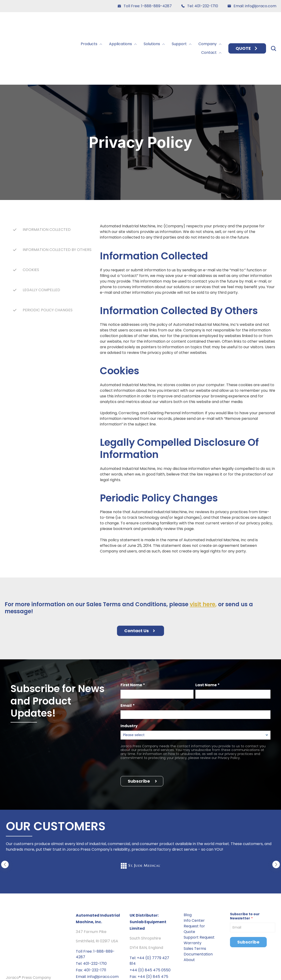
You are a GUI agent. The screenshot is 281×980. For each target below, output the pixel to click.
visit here (203, 558)
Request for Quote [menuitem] (194, 883)
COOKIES (31, 224)
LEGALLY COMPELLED (41, 244)
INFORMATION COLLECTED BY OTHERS (57, 204)
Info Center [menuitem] (194, 875)
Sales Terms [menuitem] (195, 903)
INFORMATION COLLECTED (47, 184)
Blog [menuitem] (188, 869)
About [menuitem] (189, 914)
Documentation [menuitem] (198, 908)
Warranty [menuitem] (193, 897)
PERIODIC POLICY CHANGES (48, 264)
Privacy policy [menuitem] (19, 973)
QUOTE (247, 25)
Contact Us (140, 585)
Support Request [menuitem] (199, 891)
